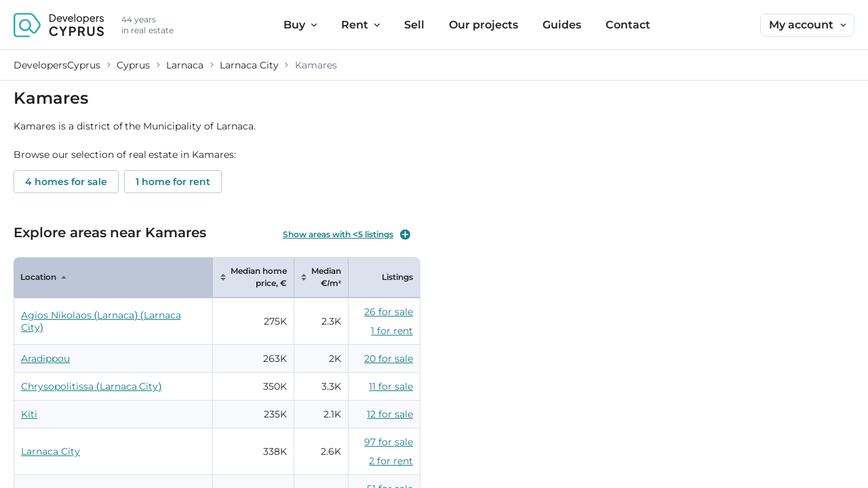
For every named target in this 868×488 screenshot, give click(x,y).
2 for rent (391, 461)
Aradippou (45, 359)
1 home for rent (173, 182)
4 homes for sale (66, 182)
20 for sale (389, 359)
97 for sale (389, 442)
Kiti (29, 414)
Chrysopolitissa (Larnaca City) (91, 386)
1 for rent (392, 331)
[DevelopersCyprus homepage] (59, 25)
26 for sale (389, 312)
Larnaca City (51, 451)
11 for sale (391, 386)
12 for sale (390, 414)
